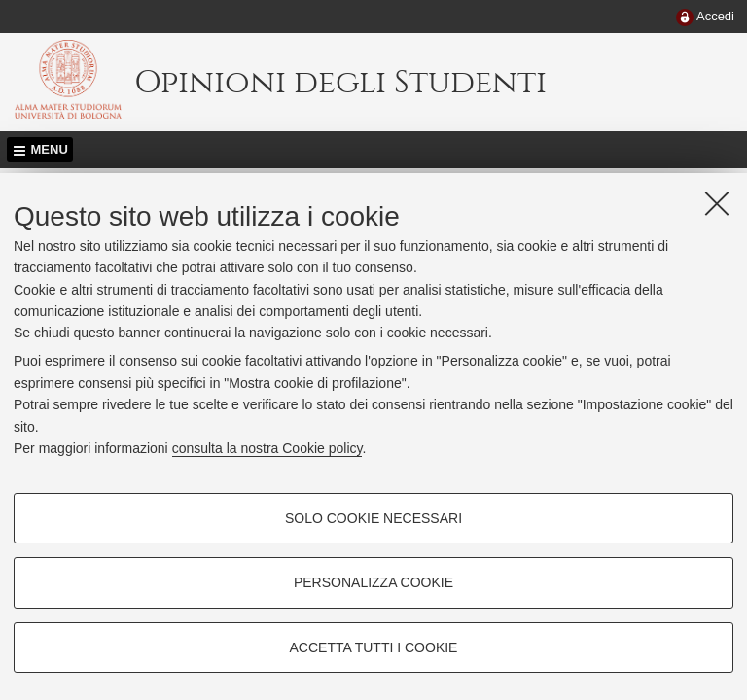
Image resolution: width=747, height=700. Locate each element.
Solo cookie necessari (373, 518)
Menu (50, 149)
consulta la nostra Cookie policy (267, 448)
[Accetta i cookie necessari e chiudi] (717, 203)
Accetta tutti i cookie (374, 647)
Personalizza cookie (373, 582)
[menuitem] (705, 17)
